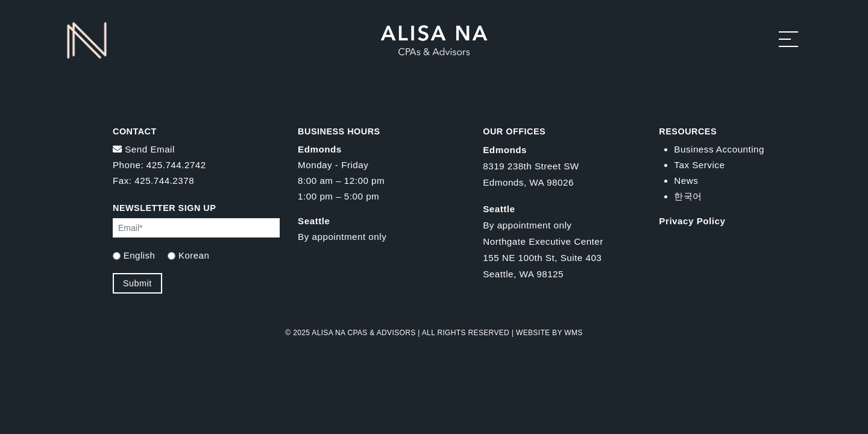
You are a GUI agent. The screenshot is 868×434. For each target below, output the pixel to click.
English (140, 255)
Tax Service (699, 165)
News (686, 181)
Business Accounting (719, 149)
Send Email (144, 149)
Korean (194, 255)
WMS (573, 333)
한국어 (688, 196)
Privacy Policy (692, 221)
